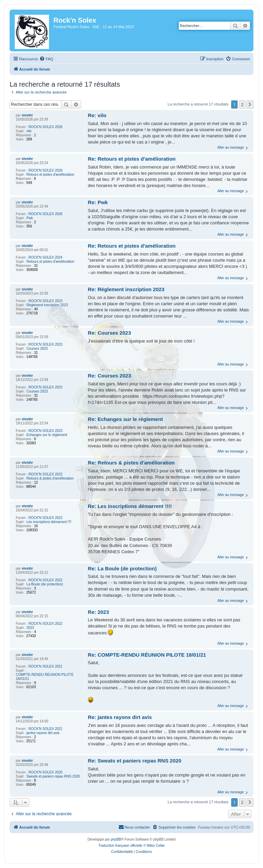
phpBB (116, 839)
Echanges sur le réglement (47, 435)
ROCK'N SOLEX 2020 (45, 772)
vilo (29, 131)
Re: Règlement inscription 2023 (126, 289)
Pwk (30, 218)
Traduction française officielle (120, 846)
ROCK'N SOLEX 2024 (45, 257)
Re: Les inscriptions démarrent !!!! (130, 506)
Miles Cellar (156, 846)
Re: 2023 (99, 612)
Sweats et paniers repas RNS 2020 (53, 776)
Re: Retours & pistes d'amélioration (131, 463)
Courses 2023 (37, 349)
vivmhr (27, 115)
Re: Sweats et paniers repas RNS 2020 (135, 761)
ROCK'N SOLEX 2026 (45, 127)
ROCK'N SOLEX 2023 (45, 301)
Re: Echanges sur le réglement (126, 419)
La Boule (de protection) (45, 584)
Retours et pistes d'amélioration (50, 175)
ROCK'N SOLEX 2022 (45, 474)
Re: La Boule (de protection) (122, 568)
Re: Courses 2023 (110, 333)
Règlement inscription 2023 (47, 305)
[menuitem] (46, 59)
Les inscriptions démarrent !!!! (49, 522)
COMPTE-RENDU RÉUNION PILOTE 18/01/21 (45, 677)
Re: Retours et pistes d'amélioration (132, 159)
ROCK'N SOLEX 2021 (45, 666)
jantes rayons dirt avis (43, 733)
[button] (250, 104)
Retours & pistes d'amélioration (50, 478)
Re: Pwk (98, 202)
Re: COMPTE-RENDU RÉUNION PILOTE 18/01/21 (147, 655)
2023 (30, 628)
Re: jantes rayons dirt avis (120, 717)
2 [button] (242, 104)
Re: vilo (97, 115)
